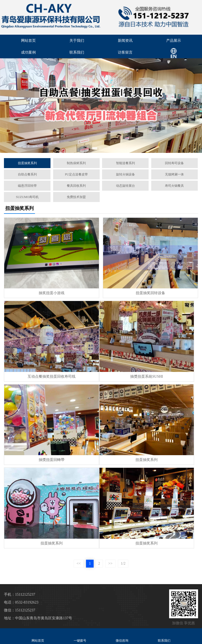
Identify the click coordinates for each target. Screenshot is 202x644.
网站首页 (28, 41)
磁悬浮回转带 (27, 186)
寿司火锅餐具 (174, 186)
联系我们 (77, 52)
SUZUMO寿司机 (27, 197)
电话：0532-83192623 (21, 602)
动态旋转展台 (125, 186)
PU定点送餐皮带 (76, 174)
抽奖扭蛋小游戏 (52, 293)
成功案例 (28, 52)
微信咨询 (122, 636)
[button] (95, 148)
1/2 (123, 563)
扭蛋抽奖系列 (27, 163)
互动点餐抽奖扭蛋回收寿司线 (52, 376)
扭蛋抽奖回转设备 (150, 293)
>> (110, 563)
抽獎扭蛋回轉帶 (52, 460)
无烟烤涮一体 (174, 174)
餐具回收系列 (76, 186)
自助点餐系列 (27, 174)
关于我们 (77, 41)
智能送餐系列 (125, 163)
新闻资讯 (125, 41)
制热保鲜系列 (76, 163)
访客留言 (125, 52)
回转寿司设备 (174, 163)
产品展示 (174, 41)
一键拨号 (80, 636)
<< (79, 563)
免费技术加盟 (76, 197)
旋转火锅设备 (125, 174)
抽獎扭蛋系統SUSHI (147, 376)
